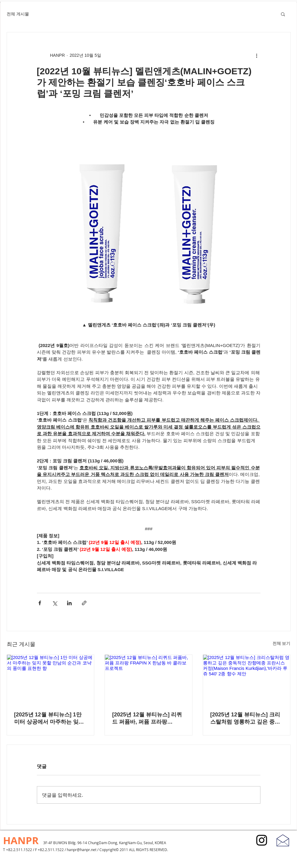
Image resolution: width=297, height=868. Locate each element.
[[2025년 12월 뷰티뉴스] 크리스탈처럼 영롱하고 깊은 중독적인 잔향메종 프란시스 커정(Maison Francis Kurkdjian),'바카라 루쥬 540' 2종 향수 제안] (247, 679)
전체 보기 (282, 643)
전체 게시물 (18, 14)
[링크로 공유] (84, 603)
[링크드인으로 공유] (69, 603)
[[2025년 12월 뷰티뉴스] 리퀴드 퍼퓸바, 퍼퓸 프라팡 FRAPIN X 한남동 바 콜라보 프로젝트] (148, 679)
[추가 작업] (257, 55)
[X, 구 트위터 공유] (55, 603)
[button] (283, 14)
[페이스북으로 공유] (40, 603)
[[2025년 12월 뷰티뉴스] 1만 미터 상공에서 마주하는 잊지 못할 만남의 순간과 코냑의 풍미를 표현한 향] (51, 679)
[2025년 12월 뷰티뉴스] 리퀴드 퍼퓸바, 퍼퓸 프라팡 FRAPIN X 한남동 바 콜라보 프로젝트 (147, 719)
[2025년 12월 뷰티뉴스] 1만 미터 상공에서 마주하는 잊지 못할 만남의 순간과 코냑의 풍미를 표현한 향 (50, 719)
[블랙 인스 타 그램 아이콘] (262, 840)
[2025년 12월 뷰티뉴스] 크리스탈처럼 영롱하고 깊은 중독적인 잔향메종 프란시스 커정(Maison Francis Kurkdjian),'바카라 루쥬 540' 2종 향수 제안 (245, 719)
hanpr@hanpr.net (82, 850)
